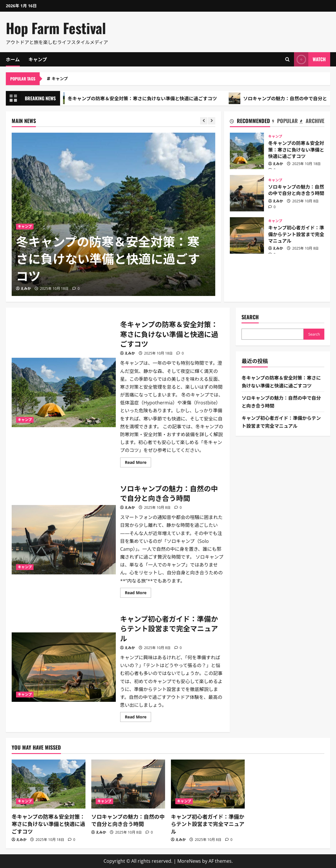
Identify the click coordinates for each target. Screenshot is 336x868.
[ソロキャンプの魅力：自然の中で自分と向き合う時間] (128, 784)
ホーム (13, 59)
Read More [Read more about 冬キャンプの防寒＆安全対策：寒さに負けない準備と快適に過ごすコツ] (138, 463)
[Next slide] (212, 121)
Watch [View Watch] (310, 59)
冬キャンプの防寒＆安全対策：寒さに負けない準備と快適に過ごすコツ (140, 98)
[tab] (250, 122)
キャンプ (38, 59)
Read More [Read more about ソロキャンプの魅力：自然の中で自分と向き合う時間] (138, 594)
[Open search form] (287, 59)
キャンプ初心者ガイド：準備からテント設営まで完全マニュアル (247, 235)
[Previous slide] (204, 121)
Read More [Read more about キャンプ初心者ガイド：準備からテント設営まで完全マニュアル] (138, 718)
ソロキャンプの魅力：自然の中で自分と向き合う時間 (247, 193)
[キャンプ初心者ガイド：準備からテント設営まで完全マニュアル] (208, 784)
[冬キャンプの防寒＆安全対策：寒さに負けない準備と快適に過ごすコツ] (114, 214)
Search (250, 317)
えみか (26, 289)
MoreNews (189, 861)
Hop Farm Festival (56, 28)
